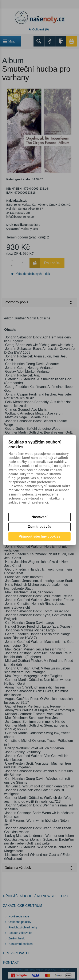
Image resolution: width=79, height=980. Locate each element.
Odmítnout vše (39, 527)
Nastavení (40, 517)
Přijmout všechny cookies (39, 536)
